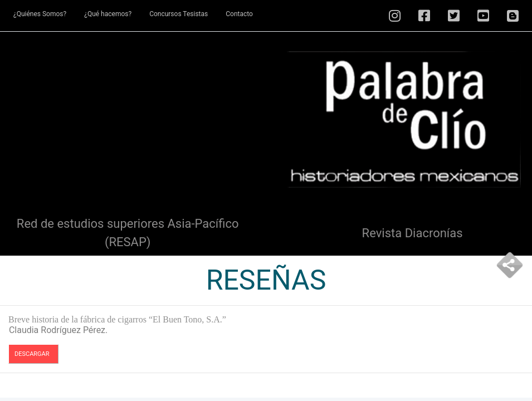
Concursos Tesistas (179, 14)
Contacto (239, 14)
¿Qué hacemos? (108, 14)
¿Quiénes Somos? (40, 14)
